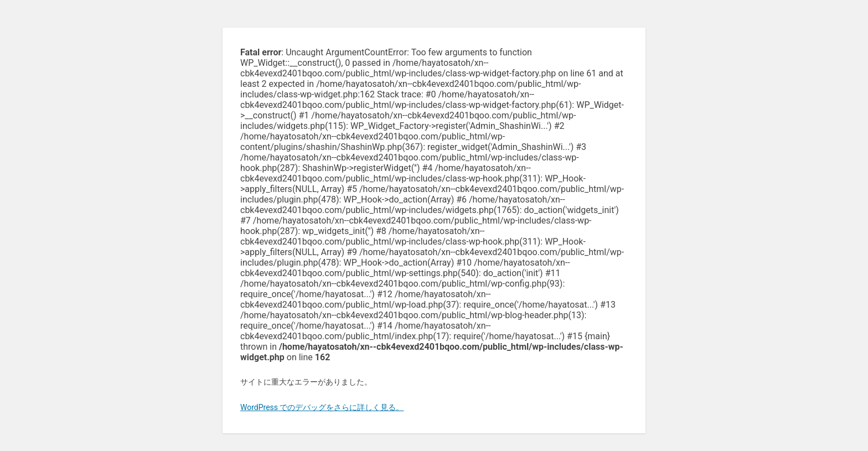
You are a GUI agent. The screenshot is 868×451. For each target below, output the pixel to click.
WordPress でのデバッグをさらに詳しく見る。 (322, 407)
